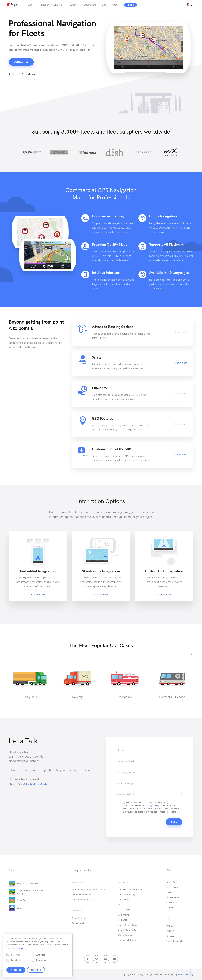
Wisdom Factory (186, 974)
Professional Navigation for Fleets (88, 890)
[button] (191, 654)
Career (170, 892)
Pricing (170, 926)
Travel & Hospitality (127, 925)
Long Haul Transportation (130, 890)
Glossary (171, 936)
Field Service (124, 910)
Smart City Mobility (127, 930)
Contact (170, 907)
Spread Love (173, 897)
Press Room (172, 902)
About (115, 5)
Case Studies (78, 918)
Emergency (123, 900)
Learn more (181, 332)
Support (74, 5)
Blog (104, 5)
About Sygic (172, 882)
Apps (31, 5)
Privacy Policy (152, 806)
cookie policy (17, 948)
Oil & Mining (124, 915)
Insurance (123, 920)
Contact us (21, 62)
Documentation (79, 923)
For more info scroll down (23, 74)
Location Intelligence (128, 940)
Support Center (36, 784)
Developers (90, 5)
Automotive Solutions (82, 895)
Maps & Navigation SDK (83, 900)
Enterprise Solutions (52, 5)
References (172, 887)
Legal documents (175, 941)
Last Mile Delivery (126, 895)
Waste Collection (126, 935)
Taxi (120, 905)
